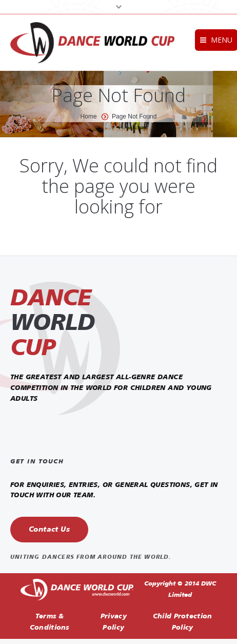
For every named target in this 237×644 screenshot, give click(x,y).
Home (89, 116)
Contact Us (49, 530)
